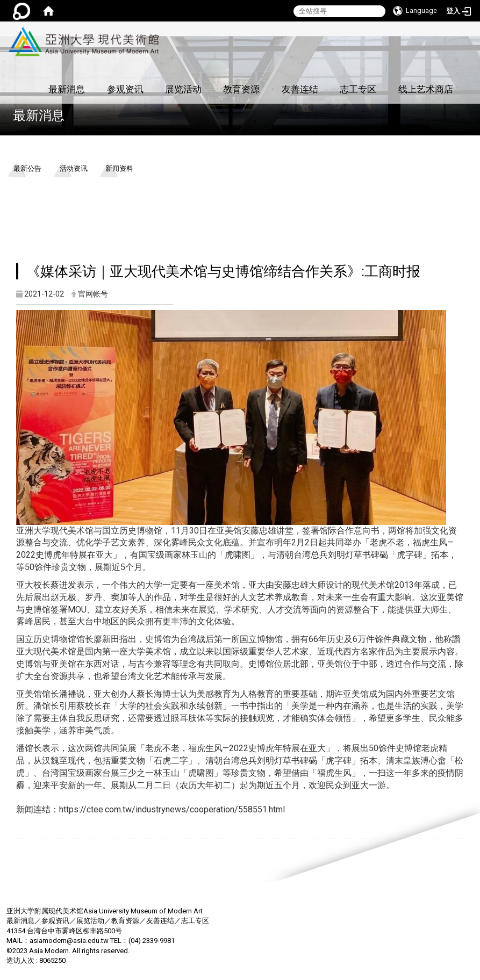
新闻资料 (119, 168)
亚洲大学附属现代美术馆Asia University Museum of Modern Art (105, 911)
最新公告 (27, 168)
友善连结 (300, 89)
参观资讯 (125, 89)
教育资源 (241, 89)
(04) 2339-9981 (152, 941)
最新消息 (67, 89)
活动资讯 (74, 168)
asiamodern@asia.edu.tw (69, 941)
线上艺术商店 (426, 89)
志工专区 (358, 89)
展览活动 (183, 89)
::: (157, 27)
